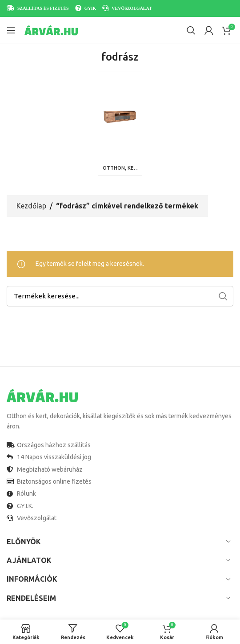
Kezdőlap (31, 206)
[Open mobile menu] (11, 30)
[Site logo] (51, 30)
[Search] (191, 30)
